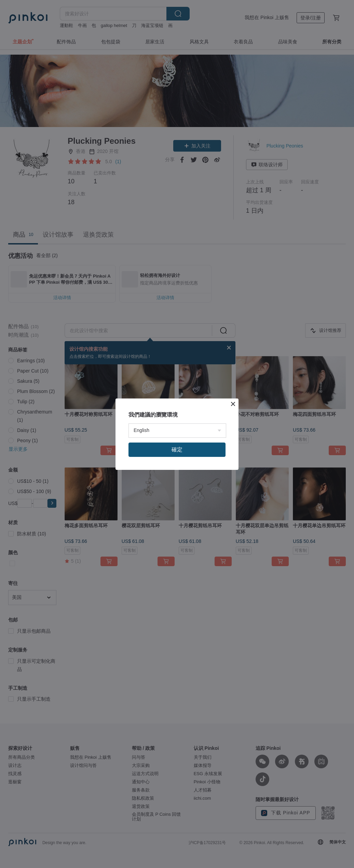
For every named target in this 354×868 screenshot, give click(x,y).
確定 (177, 450)
